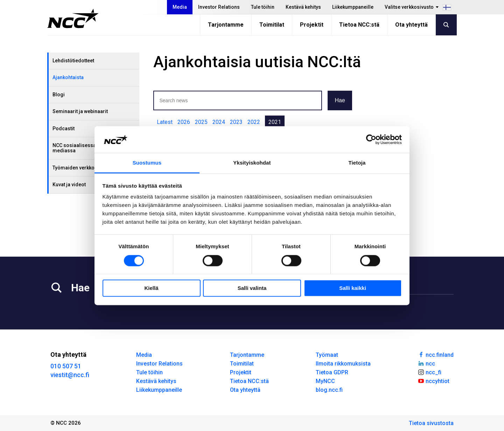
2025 (201, 122)
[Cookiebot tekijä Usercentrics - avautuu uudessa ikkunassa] (371, 139)
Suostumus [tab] (147, 163)
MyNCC (325, 381)
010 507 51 (66, 366)
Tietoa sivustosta (431, 423)
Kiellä (151, 288)
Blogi (59, 95)
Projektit (312, 25)
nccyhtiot (433, 381)
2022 (254, 122)
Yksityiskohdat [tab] (252, 163)
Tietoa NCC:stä (359, 25)
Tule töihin (263, 7)
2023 (236, 122)
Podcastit (64, 128)
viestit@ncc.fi (70, 375)
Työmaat (327, 355)
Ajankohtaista (68, 77)
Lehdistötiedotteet (73, 61)
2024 (219, 122)
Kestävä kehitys (303, 7)
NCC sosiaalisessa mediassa (74, 148)
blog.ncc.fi (329, 390)
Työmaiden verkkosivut (79, 168)
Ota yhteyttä (411, 25)
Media (180, 7)
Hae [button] (340, 100)
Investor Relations (219, 7)
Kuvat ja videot (69, 185)
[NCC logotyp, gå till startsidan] (73, 19)
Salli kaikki (353, 288)
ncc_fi (429, 372)
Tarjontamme (226, 25)
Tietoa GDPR (332, 372)
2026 (184, 122)
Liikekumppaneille (353, 7)
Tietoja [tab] (357, 163)
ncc (426, 363)
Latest (165, 122)
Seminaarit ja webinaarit (80, 111)
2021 (275, 122)
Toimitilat (272, 25)
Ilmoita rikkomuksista (343, 364)
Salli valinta (252, 288)
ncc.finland (436, 354)
